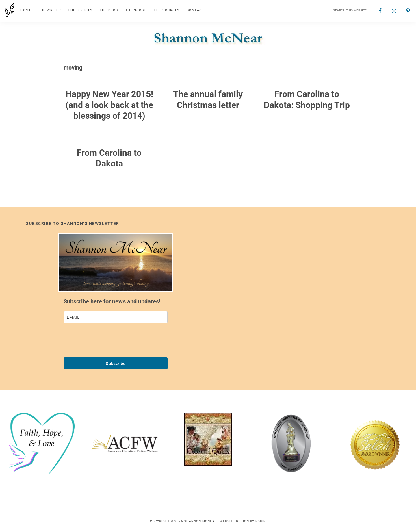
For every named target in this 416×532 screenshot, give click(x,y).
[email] (116, 317)
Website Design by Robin (243, 521)
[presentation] (107, 340)
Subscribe (116, 363)
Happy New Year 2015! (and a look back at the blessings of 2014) (109, 105)
